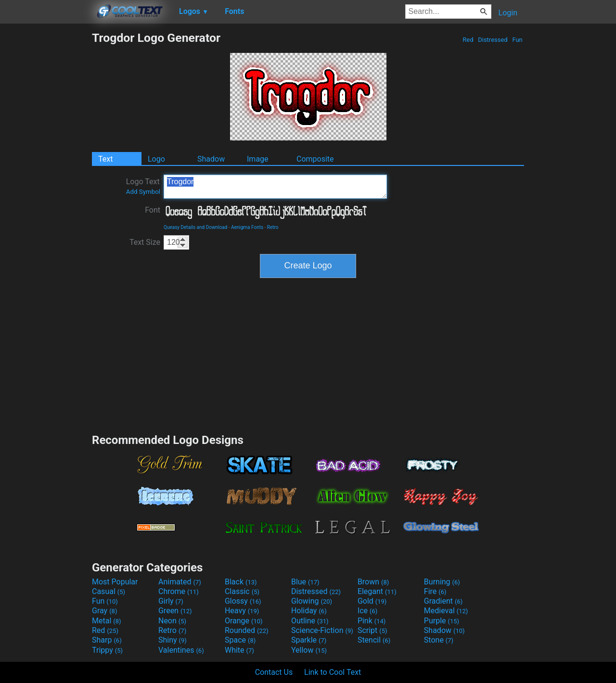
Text (105, 159)
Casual (109, 591)
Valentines (181, 650)
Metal (107, 621)
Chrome (179, 591)
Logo (156, 159)
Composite (315, 159)
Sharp (107, 640)
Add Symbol (143, 192)
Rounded (247, 630)
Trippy (107, 650)
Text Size (145, 242)
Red (468, 40)
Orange (244, 621)
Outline (310, 621)
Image (258, 159)
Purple (442, 621)
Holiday (309, 611)
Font (153, 210)
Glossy (243, 601)
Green (175, 611)
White (239, 650)
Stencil (374, 640)
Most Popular (115, 582)
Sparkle (309, 640)
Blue (305, 582)
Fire (435, 591)
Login (508, 13)
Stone (439, 640)
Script (372, 630)
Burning (442, 582)
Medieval (446, 611)
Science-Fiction (322, 630)
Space (240, 640)
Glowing (312, 601)
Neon (172, 621)
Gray (104, 611)
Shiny (173, 640)
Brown (373, 582)
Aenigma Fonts (247, 227)
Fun (517, 40)
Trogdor (275, 187)
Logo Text (143, 186)
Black (241, 582)
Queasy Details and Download (195, 227)
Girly (171, 601)
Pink (372, 621)
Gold (372, 601)
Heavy (242, 611)
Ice (367, 611)
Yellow (309, 650)
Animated (180, 582)
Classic (242, 591)
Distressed (493, 40)
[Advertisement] (46, 175)
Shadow (211, 159)
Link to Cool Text (333, 672)
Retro (273, 227)
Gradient (443, 601)
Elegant (377, 591)
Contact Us (274, 672)
